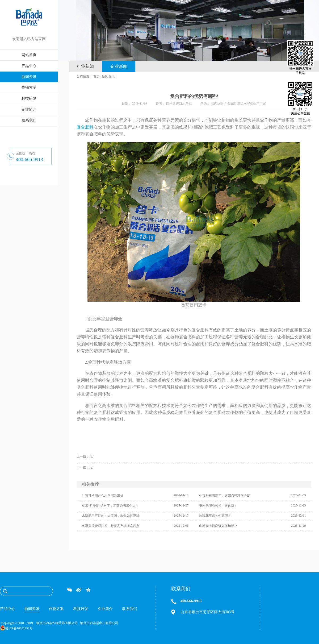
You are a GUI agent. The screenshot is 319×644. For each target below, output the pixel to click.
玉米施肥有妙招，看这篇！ (218, 506)
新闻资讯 (108, 76)
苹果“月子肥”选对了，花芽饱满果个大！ (110, 506)
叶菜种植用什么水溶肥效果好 (103, 496)
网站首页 (29, 55)
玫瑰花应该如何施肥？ (215, 516)
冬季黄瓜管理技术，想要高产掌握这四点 (111, 526)
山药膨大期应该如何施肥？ (218, 526)
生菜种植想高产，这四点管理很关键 (225, 496)
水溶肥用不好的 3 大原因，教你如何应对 (111, 516)
